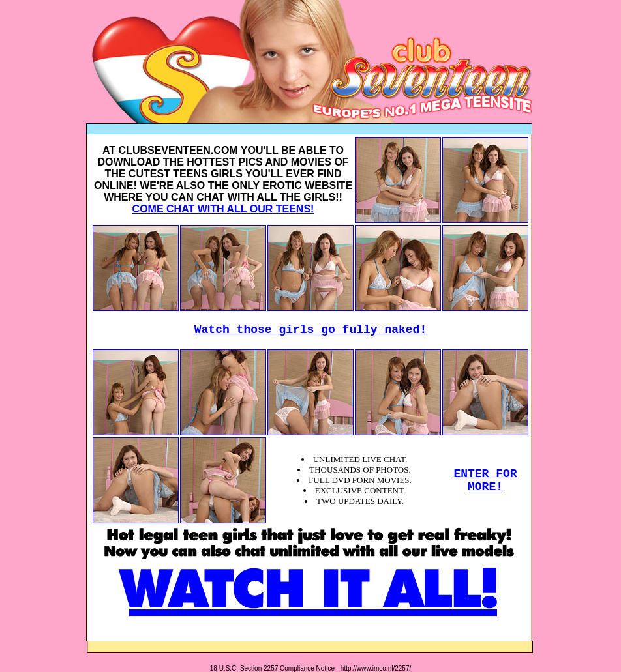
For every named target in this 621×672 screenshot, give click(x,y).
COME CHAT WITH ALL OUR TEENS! (223, 209)
